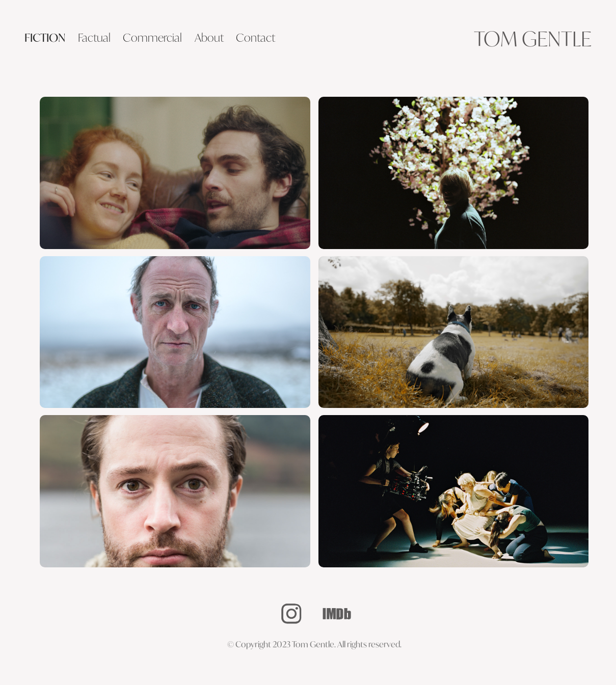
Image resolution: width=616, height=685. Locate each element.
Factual (94, 37)
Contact (256, 37)
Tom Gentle (533, 38)
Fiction (45, 37)
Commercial (152, 37)
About (209, 37)
